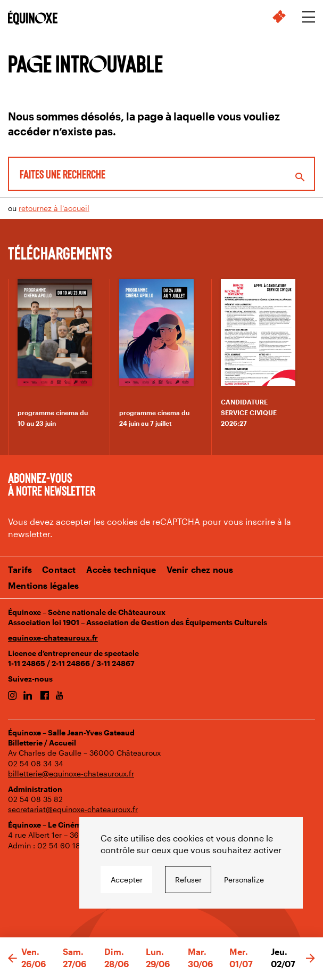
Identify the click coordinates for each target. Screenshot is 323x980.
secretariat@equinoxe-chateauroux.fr (73, 809)
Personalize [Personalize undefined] (244, 880)
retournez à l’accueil (54, 208)
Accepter (127, 880)
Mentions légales (43, 585)
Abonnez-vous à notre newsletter (52, 484)
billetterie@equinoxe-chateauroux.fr (71, 774)
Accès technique (121, 569)
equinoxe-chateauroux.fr (53, 638)
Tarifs (20, 569)
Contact (59, 569)
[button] (13, 959)
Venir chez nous (200, 569)
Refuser (188, 880)
